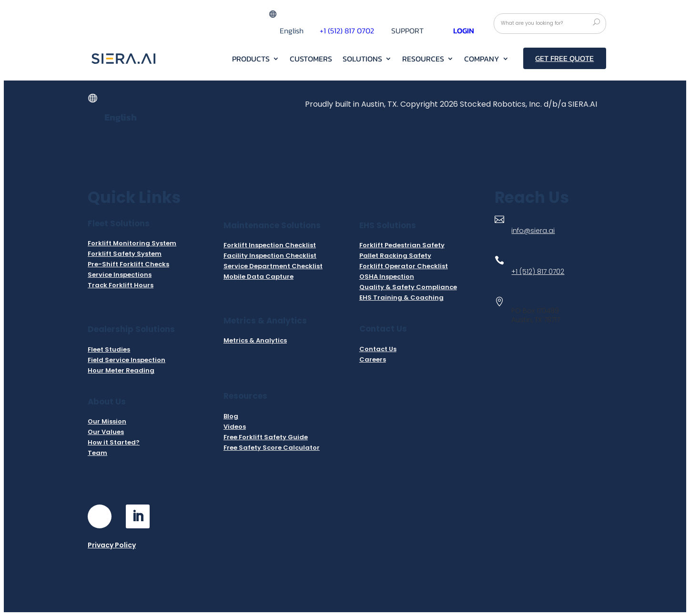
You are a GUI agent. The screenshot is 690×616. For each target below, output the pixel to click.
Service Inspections (120, 275)
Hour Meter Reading (121, 370)
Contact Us (378, 349)
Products (251, 60)
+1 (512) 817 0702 (347, 30)
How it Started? (114, 442)
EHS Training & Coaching (401, 298)
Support (407, 32)
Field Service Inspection (127, 360)
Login (464, 30)
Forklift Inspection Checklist (270, 245)
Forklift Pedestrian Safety (402, 245)
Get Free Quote (564, 58)
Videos (235, 427)
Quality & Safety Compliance (408, 287)
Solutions (362, 60)
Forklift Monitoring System (132, 243)
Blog (231, 416)
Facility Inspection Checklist (270, 256)
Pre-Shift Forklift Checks (128, 264)
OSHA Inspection (387, 277)
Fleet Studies (109, 349)
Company (482, 60)
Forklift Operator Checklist (404, 266)
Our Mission (107, 421)
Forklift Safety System (125, 254)
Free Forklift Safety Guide (266, 437)
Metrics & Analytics (255, 340)
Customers (311, 60)
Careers (373, 359)
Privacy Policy (112, 545)
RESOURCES (423, 60)
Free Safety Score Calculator (272, 448)
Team (97, 453)
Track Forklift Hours (121, 285)
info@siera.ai (533, 231)
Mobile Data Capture (259, 277)
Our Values (106, 432)
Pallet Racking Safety (395, 256)
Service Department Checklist (273, 266)
